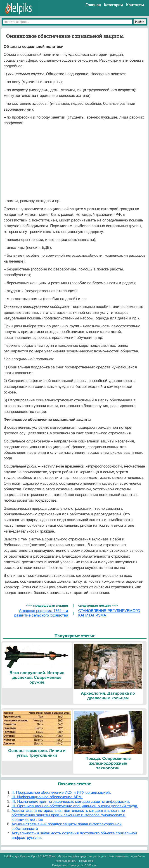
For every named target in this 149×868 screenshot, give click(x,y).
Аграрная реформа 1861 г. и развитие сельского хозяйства (41, 613)
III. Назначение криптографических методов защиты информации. (71, 802)
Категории (113, 5)
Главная (93, 5)
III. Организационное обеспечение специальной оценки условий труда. (75, 806)
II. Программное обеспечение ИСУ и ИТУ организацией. (61, 792)
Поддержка (86, 861)
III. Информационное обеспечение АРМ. (47, 797)
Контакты (135, 5)
